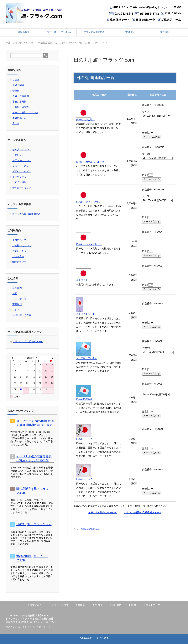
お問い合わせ (19, 251)
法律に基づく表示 (22, 315)
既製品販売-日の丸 (90, 529)
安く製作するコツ (22, 188)
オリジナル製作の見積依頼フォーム (142, 513)
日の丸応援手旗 (84, 399)
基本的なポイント (22, 150)
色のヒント (18, 155)
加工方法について (22, 160)
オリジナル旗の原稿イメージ (28, 341)
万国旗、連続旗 (21, 107)
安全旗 (16, 91)
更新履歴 (17, 304)
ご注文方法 (18, 256)
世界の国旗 (18, 85)
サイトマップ (19, 299)
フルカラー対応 (21, 166)
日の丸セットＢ (84, 479)
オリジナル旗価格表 (94, 32)
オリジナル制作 (60, 605)
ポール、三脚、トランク (25, 113)
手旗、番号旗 (19, 102)
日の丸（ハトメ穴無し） (89, 244)
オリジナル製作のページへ (103, 513)
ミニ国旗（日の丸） (87, 358)
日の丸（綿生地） (85, 120)
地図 (15, 294)
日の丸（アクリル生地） (89, 202)
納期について (19, 262)
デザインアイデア (22, 171)
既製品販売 (24, 32)
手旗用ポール (19, 118)
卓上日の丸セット (85, 314)
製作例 (99, 605)
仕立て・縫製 (19, 182)
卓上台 (16, 123)
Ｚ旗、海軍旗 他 (21, 96)
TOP (20, 43)
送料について (19, 240)
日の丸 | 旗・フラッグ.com (34, 524)
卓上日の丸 (82, 280)
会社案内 (17, 288)
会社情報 (165, 32)
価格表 (82, 605)
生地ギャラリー (21, 177)
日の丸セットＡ (84, 439)
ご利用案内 (129, 32)
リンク (16, 310)
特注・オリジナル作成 (59, 32)
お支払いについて (22, 246)
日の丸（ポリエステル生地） (91, 162)
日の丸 (16, 80)
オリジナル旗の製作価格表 (26, 214)
